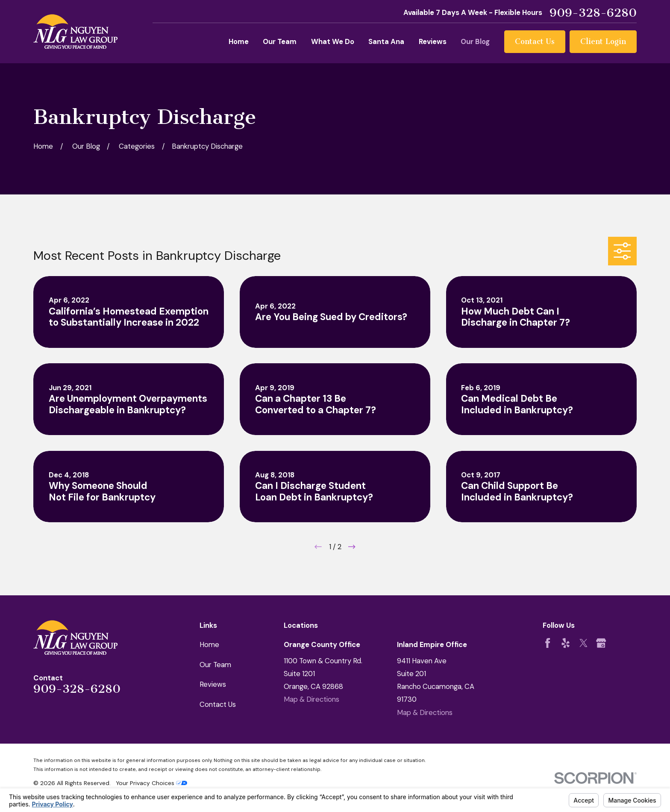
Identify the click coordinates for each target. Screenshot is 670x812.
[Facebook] (548, 643)
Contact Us (535, 41)
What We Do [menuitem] (333, 41)
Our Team (215, 665)
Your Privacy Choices (151, 783)
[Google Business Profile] (601, 643)
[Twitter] (583, 643)
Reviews (213, 684)
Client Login (603, 41)
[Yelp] (566, 643)
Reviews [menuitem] (433, 41)
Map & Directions (311, 699)
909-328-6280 (593, 13)
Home (209, 644)
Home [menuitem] (239, 41)
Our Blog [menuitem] (475, 41)
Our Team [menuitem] (280, 41)
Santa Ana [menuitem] (386, 41)
